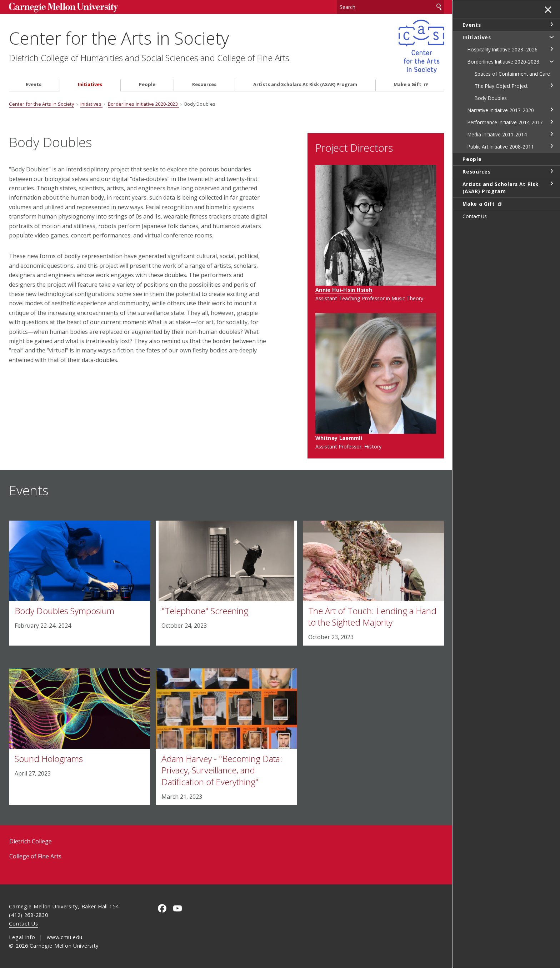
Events (34, 84)
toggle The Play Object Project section (551, 85)
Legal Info (22, 937)
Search (439, 7)
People (147, 84)
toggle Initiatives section (551, 37)
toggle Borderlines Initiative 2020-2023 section (551, 61)
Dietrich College (31, 841)
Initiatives (90, 84)
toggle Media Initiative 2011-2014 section (551, 134)
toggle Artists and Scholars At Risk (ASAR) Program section (551, 184)
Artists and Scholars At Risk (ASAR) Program (305, 84)
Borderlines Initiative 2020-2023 (144, 104)
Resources (204, 84)
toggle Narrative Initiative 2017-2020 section (551, 110)
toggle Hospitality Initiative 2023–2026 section (551, 49)
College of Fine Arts (35, 856)
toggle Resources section (551, 171)
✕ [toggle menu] (548, 10)
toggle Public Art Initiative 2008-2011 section (551, 146)
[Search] (390, 7)
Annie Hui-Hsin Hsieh (344, 290)
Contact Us (23, 924)
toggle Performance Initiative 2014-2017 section (551, 122)
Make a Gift (408, 84)
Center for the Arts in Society (119, 38)
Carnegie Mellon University (63, 8)
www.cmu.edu (65, 937)
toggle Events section (551, 24)
